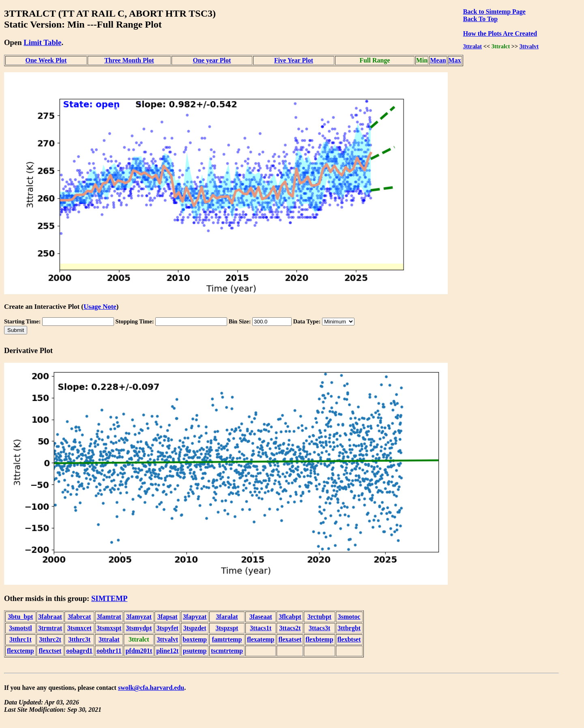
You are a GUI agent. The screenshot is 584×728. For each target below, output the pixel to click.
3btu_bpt (20, 617)
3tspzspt (227, 628)
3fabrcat (79, 617)
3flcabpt (290, 617)
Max (455, 60)
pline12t (167, 651)
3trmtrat (50, 628)
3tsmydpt (139, 628)
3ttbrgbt (349, 628)
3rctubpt (319, 617)
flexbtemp (319, 639)
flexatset (290, 639)
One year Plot (212, 60)
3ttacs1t (261, 628)
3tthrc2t (50, 639)
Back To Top (480, 19)
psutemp (195, 651)
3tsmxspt (109, 628)
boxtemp (195, 639)
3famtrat (109, 617)
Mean (438, 60)
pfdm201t (139, 651)
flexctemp (20, 651)
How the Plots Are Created (500, 33)
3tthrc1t (20, 639)
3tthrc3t (79, 639)
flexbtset (349, 639)
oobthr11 (109, 651)
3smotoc (349, 617)
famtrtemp (227, 639)
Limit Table (42, 42)
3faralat (227, 617)
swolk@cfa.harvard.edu (151, 688)
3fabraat (50, 617)
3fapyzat (195, 617)
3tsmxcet (79, 628)
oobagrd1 (79, 651)
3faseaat (261, 617)
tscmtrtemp (227, 651)
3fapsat (167, 617)
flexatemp (261, 639)
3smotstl (20, 628)
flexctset (50, 651)
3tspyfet (167, 628)
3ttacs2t (290, 628)
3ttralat (472, 46)
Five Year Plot (294, 60)
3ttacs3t (319, 628)
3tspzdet (195, 628)
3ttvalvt (529, 46)
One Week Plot (46, 60)
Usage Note (100, 307)
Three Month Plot (129, 60)
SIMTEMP (109, 598)
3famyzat (139, 617)
